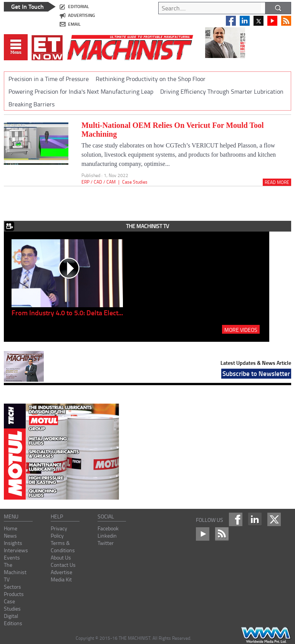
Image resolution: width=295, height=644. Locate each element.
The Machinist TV (15, 572)
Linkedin (107, 536)
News (10, 536)
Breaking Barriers (31, 104)
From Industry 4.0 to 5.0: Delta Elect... (67, 313)
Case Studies (135, 182)
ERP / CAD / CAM (99, 182)
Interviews (16, 550)
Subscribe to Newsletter (256, 373)
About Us (61, 557)
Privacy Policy (59, 532)
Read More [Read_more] (277, 182)
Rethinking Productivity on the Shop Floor (151, 79)
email (74, 24)
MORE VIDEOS (241, 329)
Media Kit (61, 579)
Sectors (12, 587)
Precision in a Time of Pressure (49, 79)
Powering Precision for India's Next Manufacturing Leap (81, 91)
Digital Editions (13, 619)
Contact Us (63, 565)
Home (11, 528)
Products (14, 594)
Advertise (61, 572)
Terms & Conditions (63, 546)
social (106, 516)
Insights (13, 543)
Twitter (106, 543)
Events (12, 557)
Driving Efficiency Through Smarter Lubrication (222, 91)
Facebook (108, 528)
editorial (79, 6)
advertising (81, 15)
